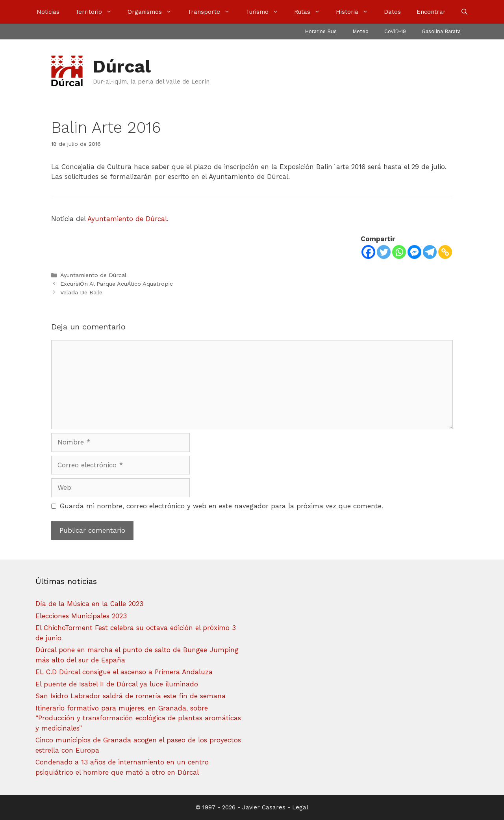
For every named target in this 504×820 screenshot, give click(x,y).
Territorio (97, 12)
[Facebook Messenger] (414, 252)
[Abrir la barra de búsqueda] (464, 12)
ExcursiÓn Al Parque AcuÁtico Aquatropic (117, 284)
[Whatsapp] (399, 252)
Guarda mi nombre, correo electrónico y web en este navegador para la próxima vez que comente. (221, 506)
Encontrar (431, 12)
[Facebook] (368, 252)
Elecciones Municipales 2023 (81, 616)
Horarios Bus (321, 31)
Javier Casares (264, 807)
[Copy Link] (445, 252)
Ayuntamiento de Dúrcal (127, 219)
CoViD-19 (395, 31)
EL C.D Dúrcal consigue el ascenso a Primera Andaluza (124, 672)
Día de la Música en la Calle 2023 (89, 604)
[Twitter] (384, 252)
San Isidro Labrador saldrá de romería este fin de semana (131, 696)
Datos (392, 12)
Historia (356, 12)
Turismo (266, 12)
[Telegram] (430, 252)
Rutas (311, 12)
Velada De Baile (81, 293)
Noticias (48, 12)
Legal (300, 807)
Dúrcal (122, 66)
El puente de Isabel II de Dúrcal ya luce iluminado (117, 684)
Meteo (360, 31)
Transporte (213, 12)
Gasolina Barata (441, 31)
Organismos (154, 12)
